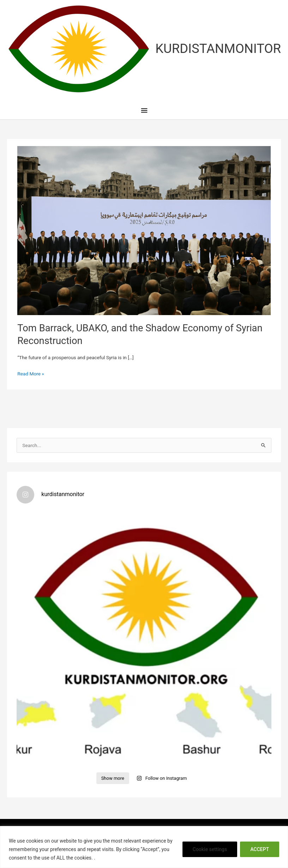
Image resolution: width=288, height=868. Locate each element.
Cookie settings (210, 849)
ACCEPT (260, 849)
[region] (144, 847)
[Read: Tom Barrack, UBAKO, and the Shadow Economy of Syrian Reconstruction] (144, 230)
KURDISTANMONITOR (218, 49)
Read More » (31, 374)
